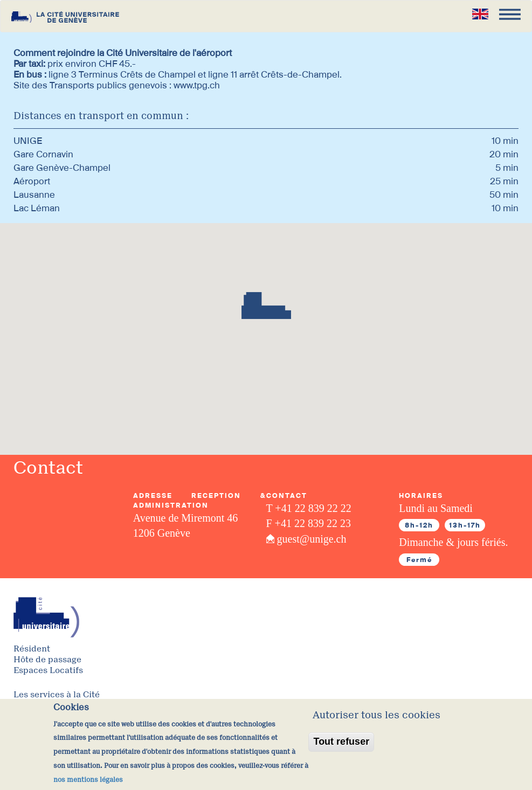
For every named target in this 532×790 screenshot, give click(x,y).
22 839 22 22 (323, 508)
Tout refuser (341, 742)
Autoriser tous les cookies (376, 715)
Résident (32, 649)
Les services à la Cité (57, 695)
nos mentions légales (88, 780)
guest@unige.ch (312, 539)
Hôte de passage (47, 660)
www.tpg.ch (197, 85)
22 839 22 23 (323, 523)
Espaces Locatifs (48, 671)
